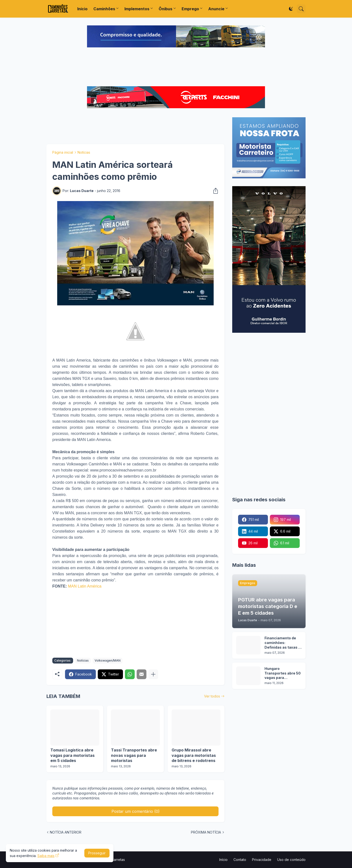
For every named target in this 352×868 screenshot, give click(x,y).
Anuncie (216, 9)
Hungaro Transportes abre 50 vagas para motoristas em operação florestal (283, 673)
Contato (240, 860)
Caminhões (104, 9)
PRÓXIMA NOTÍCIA (206, 832)
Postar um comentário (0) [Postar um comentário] (136, 811)
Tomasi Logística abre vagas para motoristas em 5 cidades (72, 755)
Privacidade (262, 860)
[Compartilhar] (214, 191)
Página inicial (63, 152)
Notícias (84, 152)
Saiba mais (46, 856)
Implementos (137, 9)
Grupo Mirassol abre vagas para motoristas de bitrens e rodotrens (194, 755)
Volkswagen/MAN (108, 660)
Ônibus (165, 9)
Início (82, 9)
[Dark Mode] (291, 9)
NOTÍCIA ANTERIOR (66, 832)
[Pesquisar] (301, 9)
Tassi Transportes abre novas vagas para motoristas (134, 755)
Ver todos (212, 696)
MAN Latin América (85, 586)
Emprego (190, 9)
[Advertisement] (176, 67)
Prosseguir (97, 853)
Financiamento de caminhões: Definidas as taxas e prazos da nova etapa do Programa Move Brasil (282, 643)
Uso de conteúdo (291, 860)
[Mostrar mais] (153, 674)
